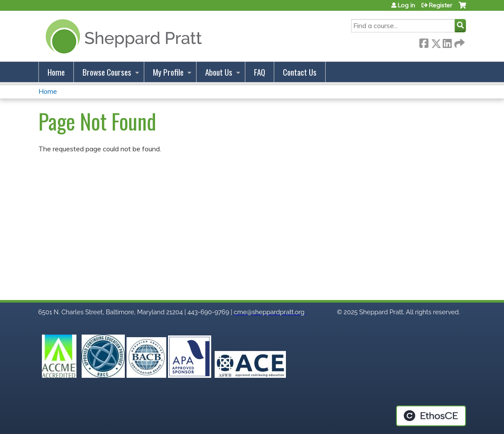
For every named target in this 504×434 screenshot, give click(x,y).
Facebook (424, 42)
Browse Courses (107, 72)
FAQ (260, 72)
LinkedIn (447, 42)
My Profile (168, 72)
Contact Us (300, 72)
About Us (219, 72)
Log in (406, 5)
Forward (459, 42)
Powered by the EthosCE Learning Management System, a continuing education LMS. (431, 416)
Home (56, 72)
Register (441, 5)
